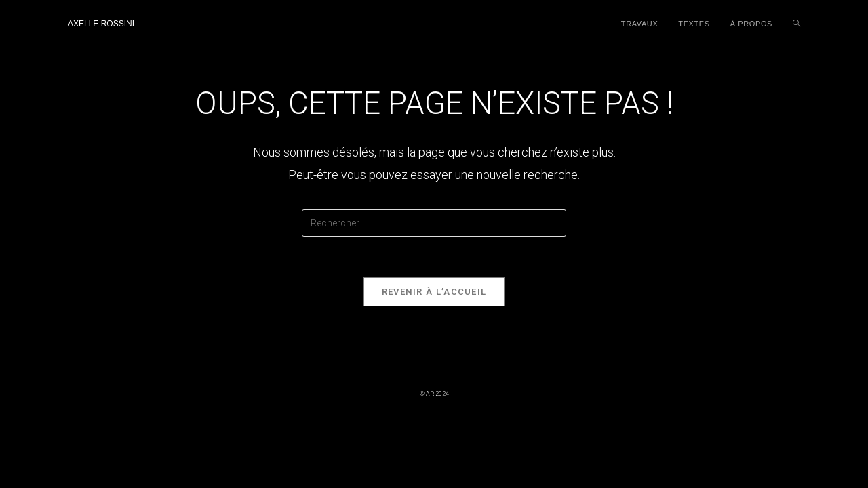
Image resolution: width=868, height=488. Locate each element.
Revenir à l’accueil (434, 292)
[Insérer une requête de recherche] (434, 223)
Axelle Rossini (101, 24)
